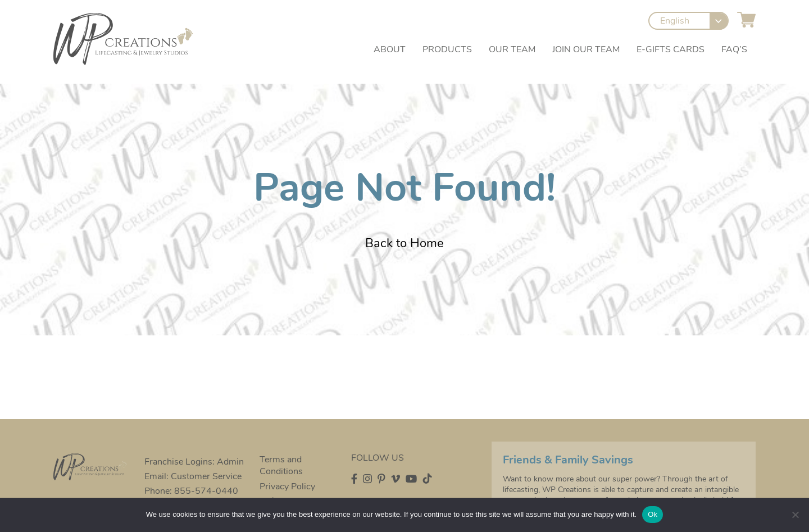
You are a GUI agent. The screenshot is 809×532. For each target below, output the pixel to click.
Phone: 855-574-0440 (190, 491)
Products (447, 51)
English (675, 22)
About (390, 51)
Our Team (512, 51)
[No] (795, 515)
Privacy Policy (286, 486)
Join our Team (586, 51)
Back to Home (404, 243)
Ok (653, 514)
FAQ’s (734, 51)
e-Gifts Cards (671, 51)
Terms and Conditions (280, 466)
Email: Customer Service (192, 476)
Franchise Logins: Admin (193, 462)
